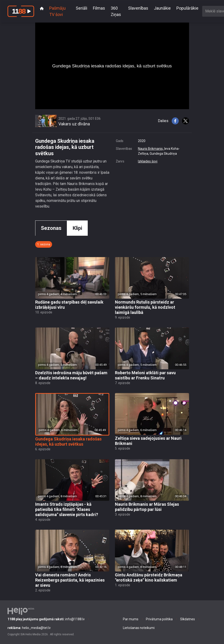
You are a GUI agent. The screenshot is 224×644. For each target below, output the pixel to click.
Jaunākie (162, 8)
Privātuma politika (159, 619)
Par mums (131, 619)
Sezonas (51, 228)
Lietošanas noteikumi (139, 628)
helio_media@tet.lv (29, 628)
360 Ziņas (116, 11)
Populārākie (187, 8)
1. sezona (44, 244)
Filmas (99, 8)
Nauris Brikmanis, (151, 149)
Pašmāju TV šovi (57, 11)
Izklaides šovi (148, 161)
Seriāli (82, 8)
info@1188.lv (46, 619)
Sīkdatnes (188, 619)
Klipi (77, 228)
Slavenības (138, 8)
